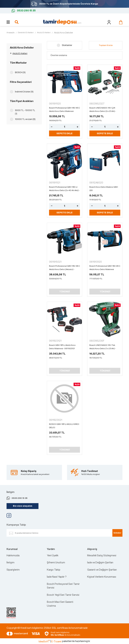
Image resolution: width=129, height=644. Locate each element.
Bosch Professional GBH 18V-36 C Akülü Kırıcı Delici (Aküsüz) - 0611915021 (64, 268)
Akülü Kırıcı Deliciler (63, 33)
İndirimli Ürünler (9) (24, 92)
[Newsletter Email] (63, 533)
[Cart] (120, 22)
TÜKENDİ (65, 292)
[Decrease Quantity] (52, 127)
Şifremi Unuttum (56, 562)
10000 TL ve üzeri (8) (25, 119)
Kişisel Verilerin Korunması (102, 577)
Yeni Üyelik (53, 555)
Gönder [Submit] (117, 533)
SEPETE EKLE (64, 133)
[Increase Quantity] (77, 127)
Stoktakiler (67, 45)
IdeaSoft (44, 641)
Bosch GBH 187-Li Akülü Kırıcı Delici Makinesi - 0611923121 (62, 347)
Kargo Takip (54, 570)
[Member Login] (109, 22)
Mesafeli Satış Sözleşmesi (102, 555)
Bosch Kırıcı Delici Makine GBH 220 (104, 189)
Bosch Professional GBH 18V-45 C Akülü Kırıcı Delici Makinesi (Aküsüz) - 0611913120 (64, 110)
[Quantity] (64, 127)
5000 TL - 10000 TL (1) (25, 112)
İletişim (10, 562)
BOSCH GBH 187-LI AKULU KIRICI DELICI (64, 426)
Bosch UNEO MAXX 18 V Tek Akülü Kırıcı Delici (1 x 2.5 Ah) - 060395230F (103, 347)
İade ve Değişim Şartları (100, 562)
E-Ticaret (56, 641)
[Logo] (62, 22)
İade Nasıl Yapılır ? (57, 577)
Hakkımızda (13, 555)
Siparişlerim (13, 570)
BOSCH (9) (20, 72)
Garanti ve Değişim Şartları (102, 570)
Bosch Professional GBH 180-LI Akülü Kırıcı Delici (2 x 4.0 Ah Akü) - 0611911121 (64, 189)
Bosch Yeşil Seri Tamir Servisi (63, 595)
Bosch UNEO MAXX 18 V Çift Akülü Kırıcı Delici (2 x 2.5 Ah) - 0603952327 (103, 110)
